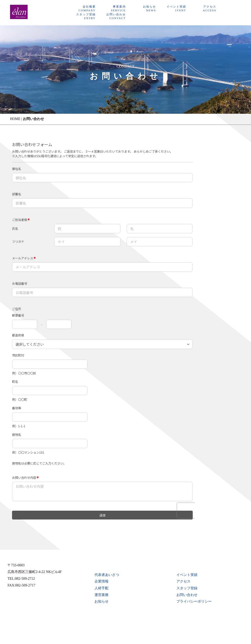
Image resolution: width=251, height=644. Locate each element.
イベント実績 (187, 575)
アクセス (183, 581)
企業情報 (102, 581)
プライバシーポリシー (194, 601)
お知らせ (102, 601)
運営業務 (102, 595)
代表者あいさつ (107, 575)
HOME (15, 119)
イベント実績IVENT (176, 8)
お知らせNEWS (149, 8)
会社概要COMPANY (87, 8)
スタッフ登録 (187, 588)
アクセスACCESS (210, 8)
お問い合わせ (187, 595)
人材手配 (102, 588)
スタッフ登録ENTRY (86, 16)
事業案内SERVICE (118, 8)
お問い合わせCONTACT (116, 16)
